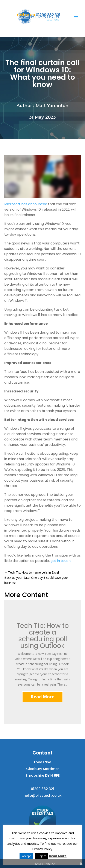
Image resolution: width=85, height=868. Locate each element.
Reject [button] (42, 856)
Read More (43, 697)
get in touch (61, 561)
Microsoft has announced (26, 204)
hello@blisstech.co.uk (43, 796)
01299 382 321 (39, 15)
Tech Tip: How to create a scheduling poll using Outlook (43, 636)
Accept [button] (26, 856)
